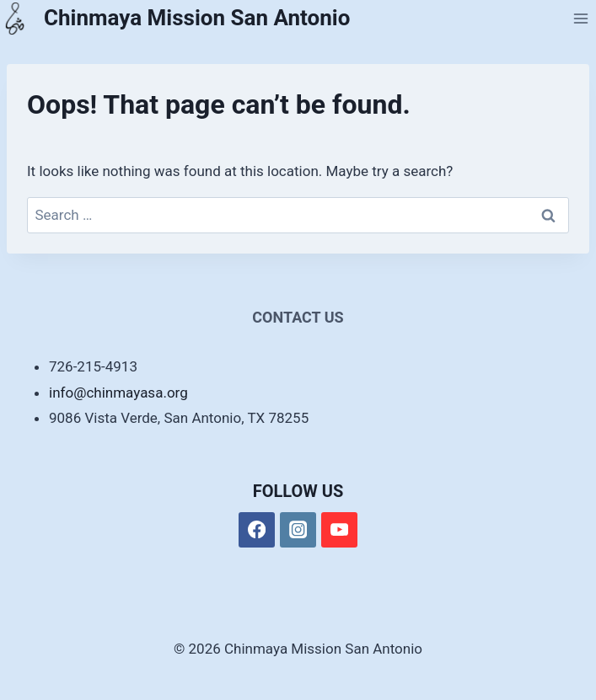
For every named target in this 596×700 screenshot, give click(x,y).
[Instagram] (298, 530)
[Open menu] (580, 18)
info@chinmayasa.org (118, 393)
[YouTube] (339, 530)
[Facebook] (257, 530)
